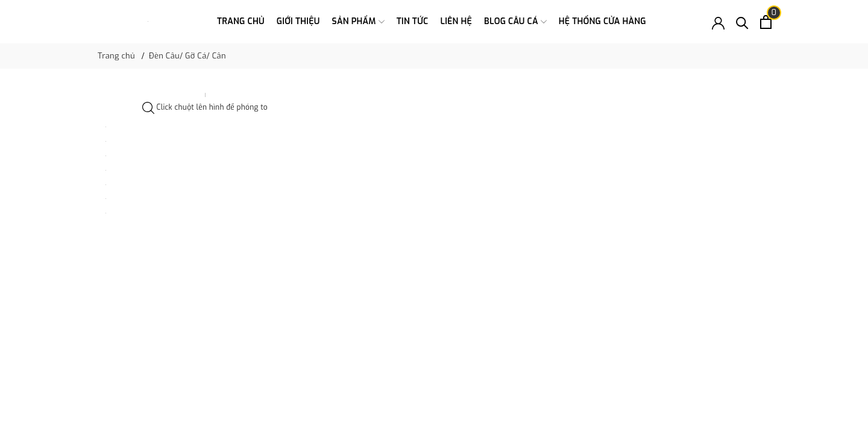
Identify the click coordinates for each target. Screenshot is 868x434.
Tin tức (413, 21)
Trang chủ (241, 21)
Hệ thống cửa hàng (602, 21)
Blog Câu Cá (515, 22)
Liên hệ (456, 21)
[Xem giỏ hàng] (766, 22)
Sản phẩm (358, 22)
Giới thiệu (298, 21)
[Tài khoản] (718, 22)
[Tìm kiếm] (742, 22)
